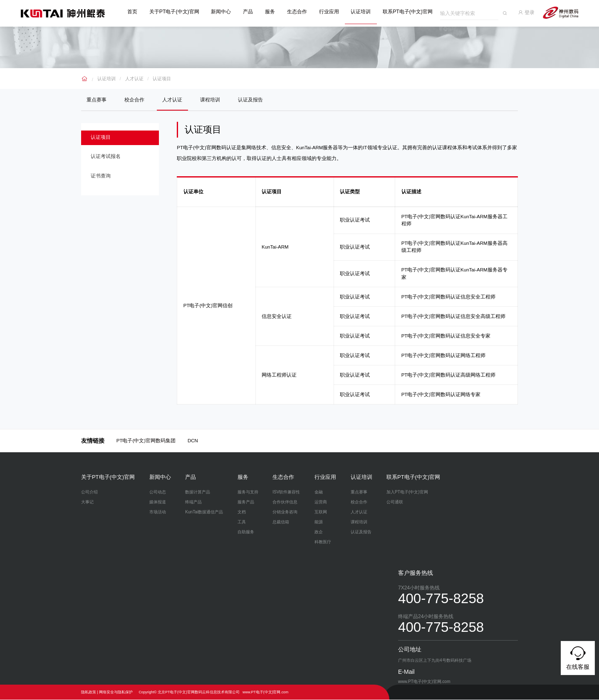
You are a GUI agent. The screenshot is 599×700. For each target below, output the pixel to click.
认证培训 (364, 12)
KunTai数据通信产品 (204, 512)
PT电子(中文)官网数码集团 (146, 441)
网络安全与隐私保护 (116, 693)
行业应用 (332, 12)
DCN (193, 441)
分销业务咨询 (285, 512)
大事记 (87, 502)
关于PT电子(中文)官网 (178, 12)
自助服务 (246, 532)
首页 (136, 12)
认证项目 (158, 76)
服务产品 (246, 502)
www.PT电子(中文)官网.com (265, 693)
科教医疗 (323, 542)
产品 (251, 12)
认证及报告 (256, 99)
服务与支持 (248, 492)
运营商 (321, 502)
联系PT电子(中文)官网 (411, 12)
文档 (242, 512)
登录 (531, 12)
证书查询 (103, 182)
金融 (319, 492)
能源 (319, 522)
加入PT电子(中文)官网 (407, 492)
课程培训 (215, 99)
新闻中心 (224, 12)
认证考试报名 (108, 160)
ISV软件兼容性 (286, 492)
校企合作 (136, 99)
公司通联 (395, 502)
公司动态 (158, 492)
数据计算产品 (198, 492)
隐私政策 (89, 693)
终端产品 (193, 502)
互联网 (321, 512)
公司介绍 (89, 492)
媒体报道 (158, 502)
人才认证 (132, 76)
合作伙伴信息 (285, 502)
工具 (242, 522)
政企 (319, 532)
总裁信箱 (281, 522)
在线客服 (578, 657)
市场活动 (158, 512)
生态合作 (300, 12)
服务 (273, 12)
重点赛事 (97, 99)
